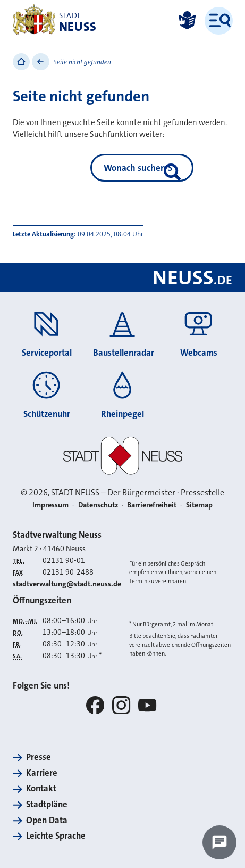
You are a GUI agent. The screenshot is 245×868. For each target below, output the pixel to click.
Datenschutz (98, 505)
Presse (39, 757)
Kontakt (41, 788)
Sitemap (199, 505)
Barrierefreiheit (152, 505)
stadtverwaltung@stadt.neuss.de (67, 584)
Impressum (50, 505)
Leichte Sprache (56, 836)
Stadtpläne (47, 804)
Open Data (47, 820)
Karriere (42, 773)
